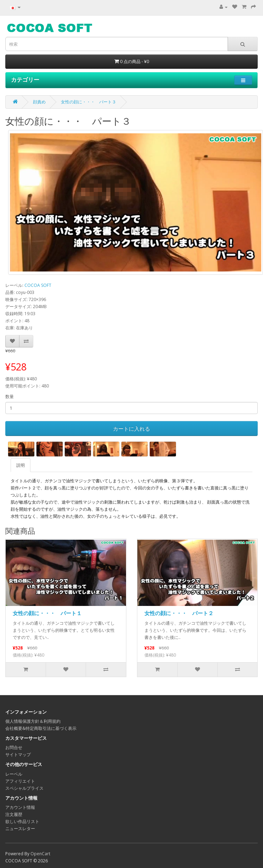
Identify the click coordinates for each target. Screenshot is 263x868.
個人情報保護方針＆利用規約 (33, 721)
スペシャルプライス (24, 788)
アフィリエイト (20, 781)
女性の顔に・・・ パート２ (179, 613)
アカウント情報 (20, 807)
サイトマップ (18, 754)
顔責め (39, 102)
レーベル (14, 774)
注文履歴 (14, 814)
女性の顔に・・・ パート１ (47, 613)
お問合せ (14, 747)
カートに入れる (131, 429)
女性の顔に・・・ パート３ (88, 102)
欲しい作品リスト (22, 821)
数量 (10, 396)
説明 (21, 465)
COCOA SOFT (38, 285)
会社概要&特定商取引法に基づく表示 (41, 728)
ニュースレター (20, 829)
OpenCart (40, 854)
